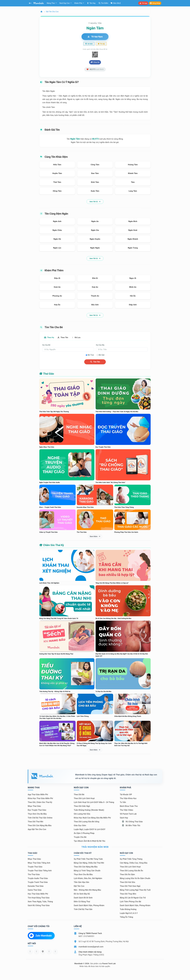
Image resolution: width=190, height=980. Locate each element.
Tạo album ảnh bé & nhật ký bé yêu (89, 841)
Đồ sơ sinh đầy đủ (82, 894)
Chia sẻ (95, 62)
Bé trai (91, 355)
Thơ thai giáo (34, 875)
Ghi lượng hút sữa (82, 814)
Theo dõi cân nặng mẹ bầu (40, 826)
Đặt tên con (79, 886)
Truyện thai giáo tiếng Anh (40, 871)
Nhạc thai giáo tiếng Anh (39, 863)
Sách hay (124, 818)
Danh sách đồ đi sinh (83, 898)
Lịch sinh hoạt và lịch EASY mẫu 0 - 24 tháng (94, 802)
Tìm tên (95, 362)
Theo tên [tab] (64, 338)
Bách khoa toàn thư (129, 806)
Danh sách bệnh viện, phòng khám (89, 906)
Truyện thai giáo (35, 867)
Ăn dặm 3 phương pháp (84, 833)
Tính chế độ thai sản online (40, 818)
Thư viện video (126, 810)
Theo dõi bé (79, 795)
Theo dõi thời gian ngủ (130, 886)
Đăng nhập (155, 3)
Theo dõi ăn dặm (127, 875)
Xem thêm (95, 537)
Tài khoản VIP (126, 795)
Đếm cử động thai (82, 902)
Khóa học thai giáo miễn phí (40, 799)
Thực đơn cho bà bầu (37, 814)
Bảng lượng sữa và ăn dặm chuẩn (135, 879)
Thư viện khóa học (128, 799)
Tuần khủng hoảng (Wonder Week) (89, 810)
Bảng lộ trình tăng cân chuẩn (87, 871)
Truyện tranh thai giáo (38, 882)
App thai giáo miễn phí (38, 795)
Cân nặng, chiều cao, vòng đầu (134, 863)
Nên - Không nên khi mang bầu (87, 890)
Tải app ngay (95, 37)
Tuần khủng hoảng (128, 910)
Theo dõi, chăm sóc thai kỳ (40, 802)
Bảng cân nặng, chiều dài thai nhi (89, 863)
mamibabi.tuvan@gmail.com (91, 947)
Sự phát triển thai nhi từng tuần (88, 859)
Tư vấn (123, 802)
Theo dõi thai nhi (35, 822)
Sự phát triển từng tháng (131, 859)
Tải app (143, 3)
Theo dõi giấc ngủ (82, 806)
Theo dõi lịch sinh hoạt (84, 799)
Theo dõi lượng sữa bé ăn (131, 871)
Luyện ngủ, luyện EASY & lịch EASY (90, 830)
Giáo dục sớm (80, 826)
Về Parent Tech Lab (128, 814)
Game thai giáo (35, 890)
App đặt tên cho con (37, 830)
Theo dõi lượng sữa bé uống (86, 822)
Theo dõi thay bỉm (128, 894)
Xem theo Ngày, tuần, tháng (40, 902)
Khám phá (79, 3)
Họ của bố (46, 345)
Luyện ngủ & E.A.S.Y (129, 913)
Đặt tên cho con (52, 12)
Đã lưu (79, 338)
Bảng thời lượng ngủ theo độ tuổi (135, 890)
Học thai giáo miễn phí (38, 894)
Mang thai (51, 3)
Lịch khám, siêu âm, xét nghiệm (88, 879)
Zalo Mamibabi (40, 936)
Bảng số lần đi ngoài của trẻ (133, 898)
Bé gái (102, 355)
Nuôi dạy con (65, 3)
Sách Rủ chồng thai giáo (39, 906)
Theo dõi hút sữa (127, 882)
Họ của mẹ (100, 345)
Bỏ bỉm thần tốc (131, 826)
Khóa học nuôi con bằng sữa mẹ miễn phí (92, 818)
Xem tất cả (95, 202)
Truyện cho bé (80, 837)
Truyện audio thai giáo (38, 879)
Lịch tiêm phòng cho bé (130, 902)
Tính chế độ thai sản (83, 910)
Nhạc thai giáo (34, 806)
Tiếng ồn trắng (126, 917)
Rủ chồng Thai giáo (132, 822)
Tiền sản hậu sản (81, 882)
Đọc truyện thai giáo (37, 810)
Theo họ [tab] (50, 338)
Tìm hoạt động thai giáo (39, 898)
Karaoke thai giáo (36, 886)
